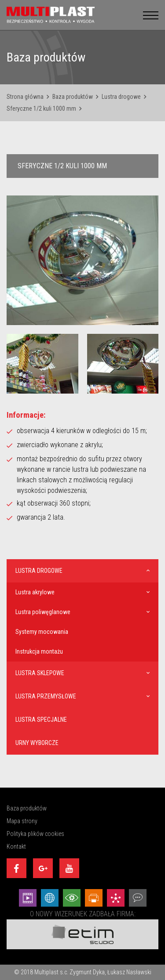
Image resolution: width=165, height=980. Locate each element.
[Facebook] (16, 868)
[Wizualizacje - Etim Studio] (72, 898)
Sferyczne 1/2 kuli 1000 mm (41, 108)
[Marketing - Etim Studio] (116, 898)
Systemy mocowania (42, 632)
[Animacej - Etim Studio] (28, 898)
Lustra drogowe (121, 97)
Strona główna (25, 97)
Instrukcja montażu (39, 651)
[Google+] (43, 868)
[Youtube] (69, 868)
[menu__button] (151, 15)
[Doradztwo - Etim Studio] (138, 898)
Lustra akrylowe (35, 592)
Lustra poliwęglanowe (43, 612)
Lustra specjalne (41, 720)
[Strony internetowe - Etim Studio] (50, 898)
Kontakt (16, 846)
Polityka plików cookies (35, 834)
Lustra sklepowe (40, 673)
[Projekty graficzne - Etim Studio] (94, 898)
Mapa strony (22, 821)
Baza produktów (73, 97)
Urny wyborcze (37, 743)
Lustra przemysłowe (46, 696)
